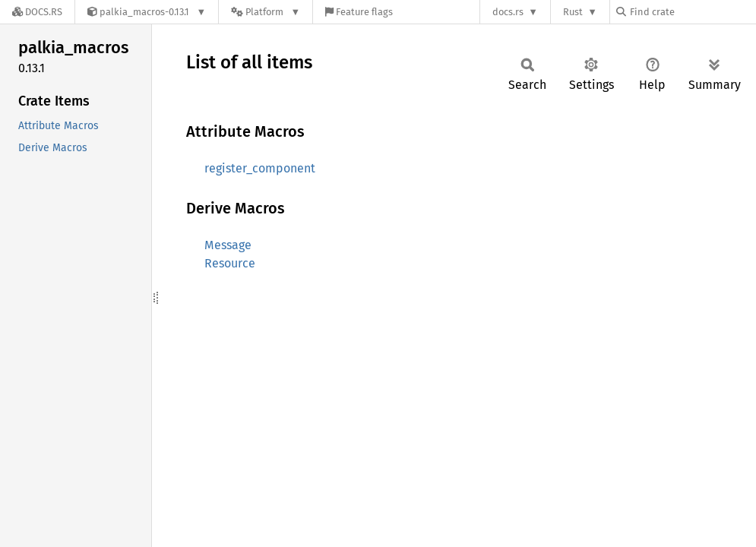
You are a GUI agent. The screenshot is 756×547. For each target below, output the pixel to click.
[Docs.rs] (37, 12)
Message (228, 245)
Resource (230, 263)
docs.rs (508, 12)
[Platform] (266, 12)
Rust (573, 12)
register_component (260, 168)
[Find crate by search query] (692, 12)
